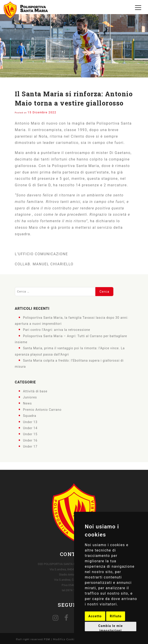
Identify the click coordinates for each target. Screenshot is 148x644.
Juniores (30, 397)
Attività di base (35, 391)
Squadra (30, 416)
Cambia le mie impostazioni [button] (111, 628)
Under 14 (30, 428)
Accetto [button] (95, 616)
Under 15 (30, 434)
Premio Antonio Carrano (42, 410)
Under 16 (30, 440)
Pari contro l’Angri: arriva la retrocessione (57, 330)
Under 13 (30, 422)
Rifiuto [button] (116, 616)
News (27, 403)
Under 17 (30, 446)
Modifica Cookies (65, 639)
